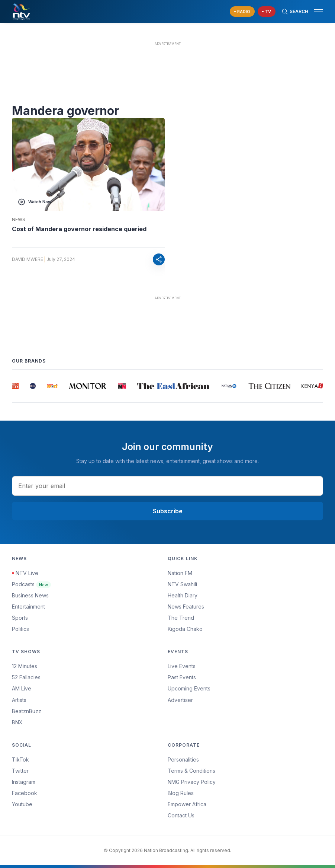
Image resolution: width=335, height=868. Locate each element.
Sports (20, 618)
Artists (19, 700)
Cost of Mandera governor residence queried (79, 229)
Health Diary (183, 595)
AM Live (22, 688)
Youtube (22, 804)
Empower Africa (187, 804)
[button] (316, 12)
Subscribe (168, 511)
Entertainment (28, 607)
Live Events (182, 666)
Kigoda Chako (185, 629)
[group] (15, 386)
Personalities (183, 759)
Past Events (182, 677)
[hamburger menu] (319, 12)
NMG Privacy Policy (192, 782)
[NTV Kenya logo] (21, 12)
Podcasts (31, 584)
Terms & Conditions (191, 771)
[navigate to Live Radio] (242, 12)
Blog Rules (181, 793)
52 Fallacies (26, 677)
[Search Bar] (295, 12)
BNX (17, 722)
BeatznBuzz (27, 711)
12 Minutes (25, 666)
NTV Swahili (182, 584)
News (19, 220)
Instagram (24, 782)
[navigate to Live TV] (267, 12)
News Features (186, 607)
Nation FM (180, 573)
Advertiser (180, 700)
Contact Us (181, 815)
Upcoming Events (189, 688)
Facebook (25, 793)
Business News (30, 595)
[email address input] (167, 486)
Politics (20, 629)
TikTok (20, 759)
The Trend (181, 618)
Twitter (20, 771)
